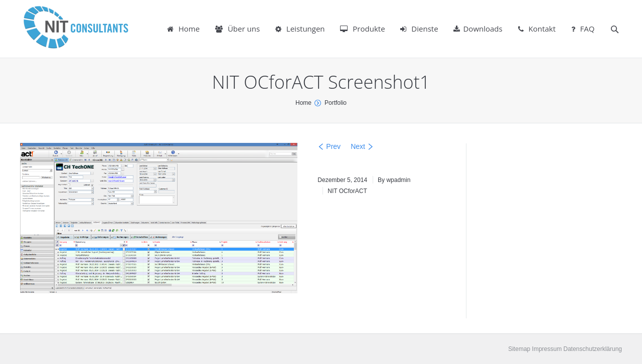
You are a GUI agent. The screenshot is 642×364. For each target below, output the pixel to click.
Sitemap (519, 349)
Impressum (546, 349)
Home (303, 103)
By (394, 180)
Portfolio (336, 103)
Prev (333, 146)
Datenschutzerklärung (592, 349)
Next (358, 146)
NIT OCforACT (347, 191)
